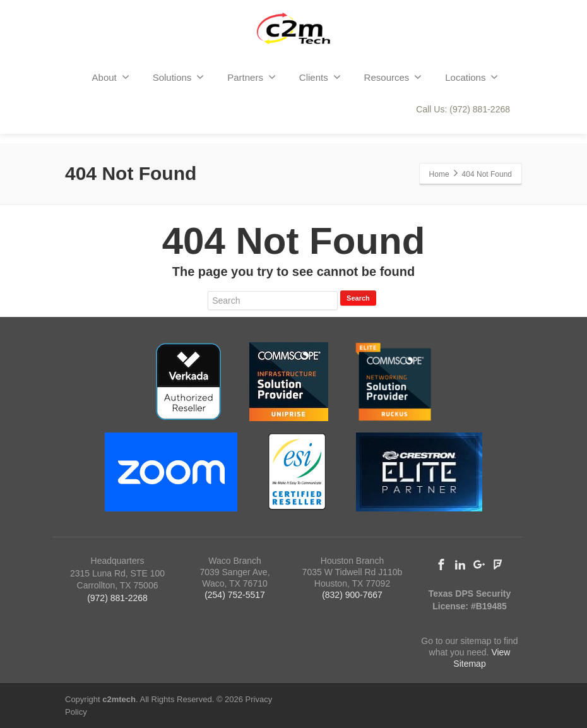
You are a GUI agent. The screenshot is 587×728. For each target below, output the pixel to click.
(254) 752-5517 (235, 595)
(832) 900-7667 (352, 595)
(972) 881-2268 (117, 598)
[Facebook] (441, 564)
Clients (320, 77)
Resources (393, 77)
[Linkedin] (460, 564)
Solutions (179, 77)
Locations (471, 77)
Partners (252, 77)
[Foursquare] (498, 564)
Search (358, 298)
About (111, 77)
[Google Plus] (479, 564)
